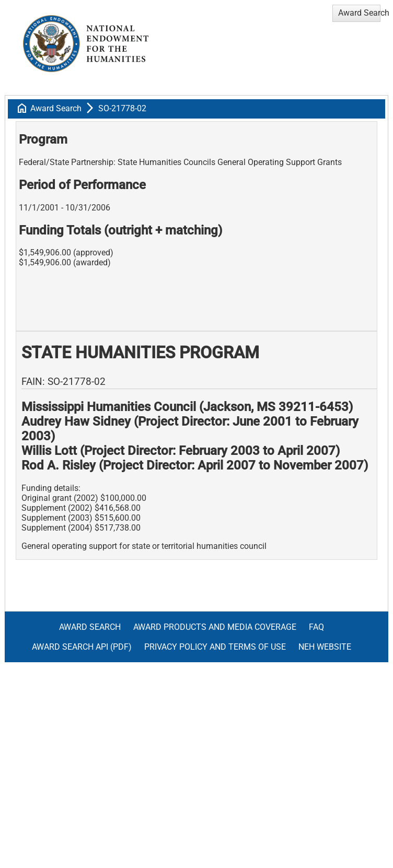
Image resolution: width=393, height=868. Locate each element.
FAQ (316, 627)
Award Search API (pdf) (82, 647)
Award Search (56, 108)
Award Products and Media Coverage (215, 627)
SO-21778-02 (122, 108)
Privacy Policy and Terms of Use (215, 647)
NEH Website (325, 647)
